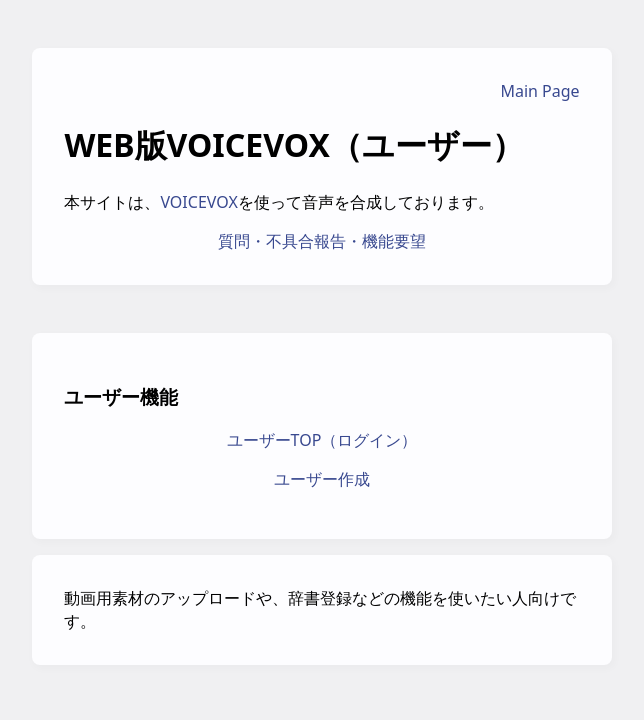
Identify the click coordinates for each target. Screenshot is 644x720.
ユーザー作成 (322, 479)
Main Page (539, 91)
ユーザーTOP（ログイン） (322, 440)
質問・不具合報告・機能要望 (322, 241)
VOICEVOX (198, 202)
